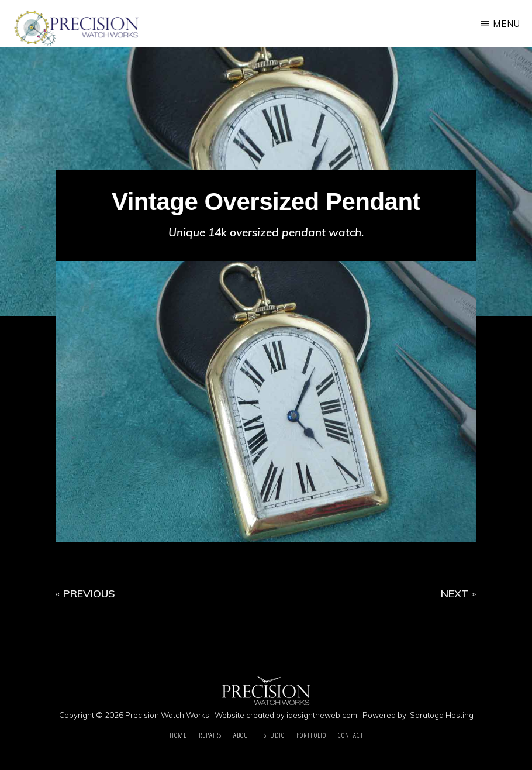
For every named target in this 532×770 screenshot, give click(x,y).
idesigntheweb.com (322, 715)
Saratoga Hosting (442, 715)
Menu (507, 24)
